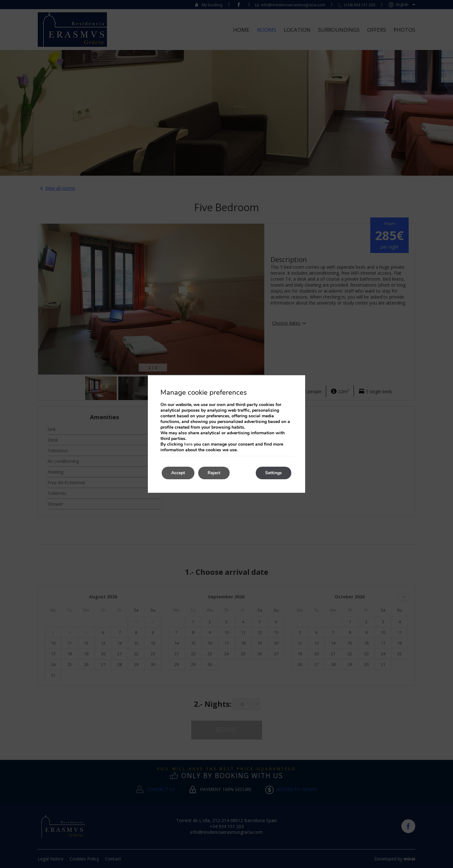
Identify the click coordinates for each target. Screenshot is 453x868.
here (188, 444)
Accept (178, 473)
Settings (274, 473)
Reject (214, 473)
